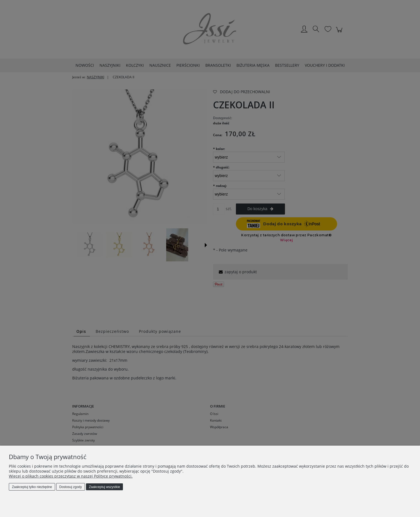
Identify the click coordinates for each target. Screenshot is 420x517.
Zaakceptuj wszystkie (104, 487)
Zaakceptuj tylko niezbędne (32, 487)
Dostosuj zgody (71, 487)
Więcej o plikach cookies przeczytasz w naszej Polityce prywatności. (71, 476)
